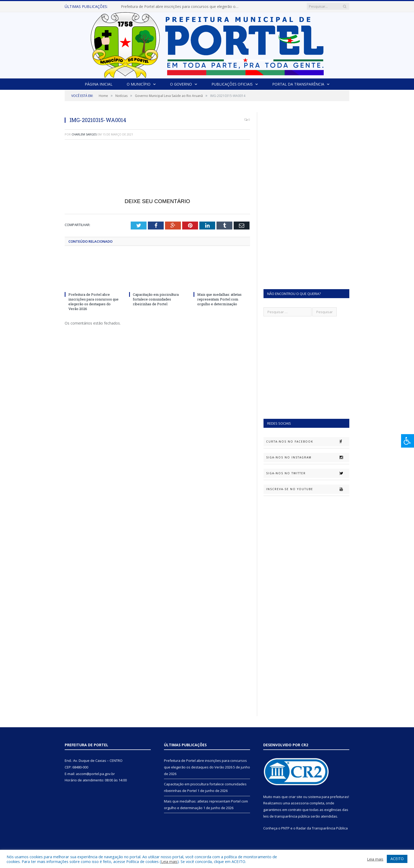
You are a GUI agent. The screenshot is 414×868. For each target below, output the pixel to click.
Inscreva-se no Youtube (308, 489)
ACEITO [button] (397, 859)
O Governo (181, 84)
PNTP (285, 828)
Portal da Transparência (298, 84)
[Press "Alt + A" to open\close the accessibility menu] (408, 441)
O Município (139, 84)
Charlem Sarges (84, 134)
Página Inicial (99, 84)
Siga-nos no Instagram (308, 457)
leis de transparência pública (286, 816)
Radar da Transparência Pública (322, 828)
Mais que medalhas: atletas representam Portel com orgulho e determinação (219, 299)
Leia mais (169, 861)
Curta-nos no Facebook (308, 442)
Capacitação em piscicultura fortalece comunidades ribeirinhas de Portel (156, 299)
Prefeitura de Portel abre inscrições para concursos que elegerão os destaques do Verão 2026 (182, 7)
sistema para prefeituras (328, 797)
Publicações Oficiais (232, 84)
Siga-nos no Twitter (308, 473)
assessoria (300, 803)
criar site (295, 797)
